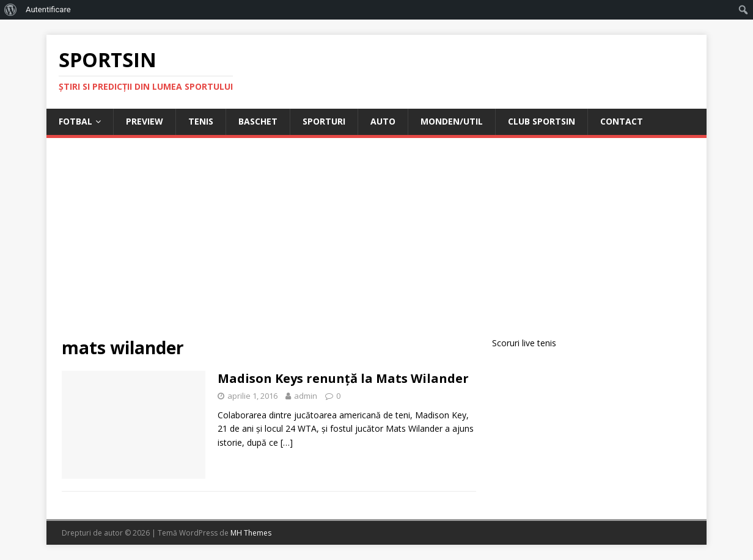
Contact (622, 121)
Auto (383, 121)
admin (306, 396)
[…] (287, 442)
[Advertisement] (376, 245)
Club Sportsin (542, 121)
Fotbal (75, 121)
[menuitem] (11, 10)
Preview (145, 121)
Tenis (201, 121)
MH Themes (251, 533)
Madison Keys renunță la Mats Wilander (343, 378)
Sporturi (324, 121)
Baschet (258, 121)
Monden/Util (452, 121)
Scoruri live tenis (524, 343)
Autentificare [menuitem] (48, 9)
